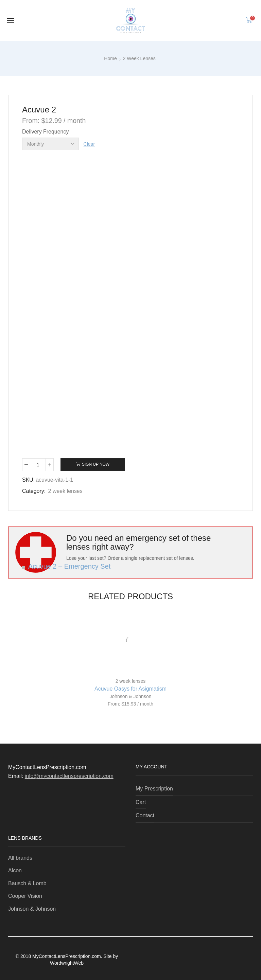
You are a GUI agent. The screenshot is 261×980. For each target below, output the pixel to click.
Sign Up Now (96, 464)
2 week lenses (139, 58)
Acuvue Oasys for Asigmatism (130, 689)
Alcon (15, 870)
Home (110, 58)
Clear (89, 144)
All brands (20, 858)
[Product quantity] (38, 465)
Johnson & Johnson (131, 696)
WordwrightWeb (67, 963)
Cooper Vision (26, 896)
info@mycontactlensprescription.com (69, 776)
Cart (141, 802)
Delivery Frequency (45, 132)
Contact (145, 815)
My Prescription (154, 789)
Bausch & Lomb (28, 883)
